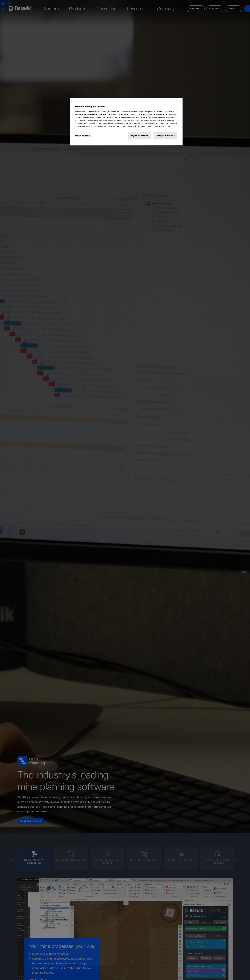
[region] (126, 122)
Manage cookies (83, 135)
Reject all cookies (140, 136)
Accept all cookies (166, 136)
